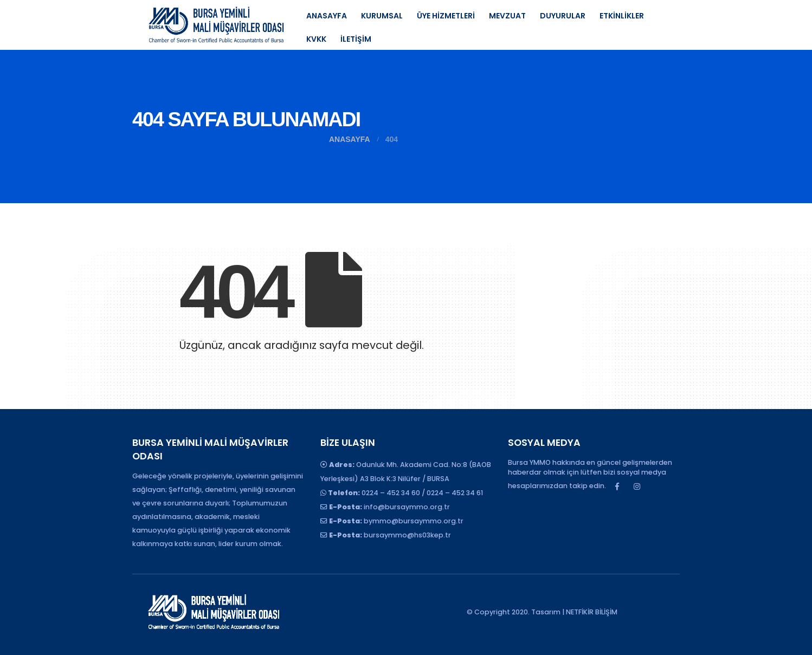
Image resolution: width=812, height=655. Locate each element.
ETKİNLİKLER (622, 16)
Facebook (617, 487)
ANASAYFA (327, 16)
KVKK (316, 39)
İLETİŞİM (356, 39)
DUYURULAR (563, 16)
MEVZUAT (507, 16)
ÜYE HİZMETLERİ (446, 16)
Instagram (637, 487)
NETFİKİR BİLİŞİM (592, 612)
